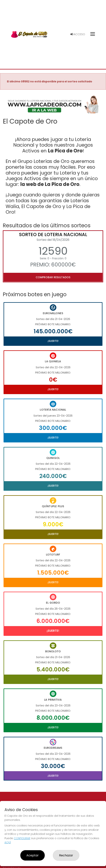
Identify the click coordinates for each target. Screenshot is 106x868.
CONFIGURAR (22, 838)
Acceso (78, 34)
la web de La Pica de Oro (50, 184)
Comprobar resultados (53, 277)
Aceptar (33, 855)
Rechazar (66, 855)
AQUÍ (8, 842)
